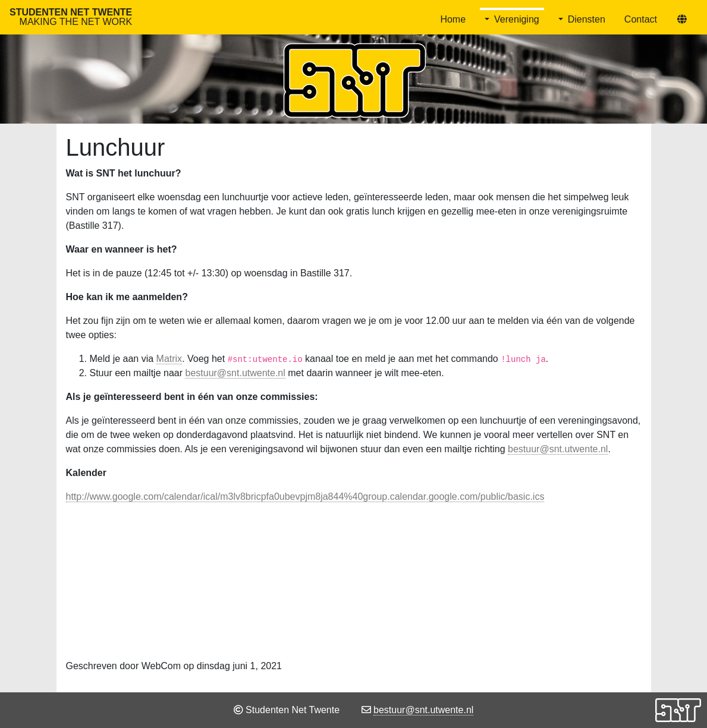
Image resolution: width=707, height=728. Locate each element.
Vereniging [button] (517, 19)
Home (453, 19)
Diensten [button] (587, 19)
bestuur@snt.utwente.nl (235, 373)
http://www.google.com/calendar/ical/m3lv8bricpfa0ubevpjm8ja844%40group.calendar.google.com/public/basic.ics (305, 497)
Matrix (169, 359)
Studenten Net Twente (71, 17)
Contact (641, 19)
